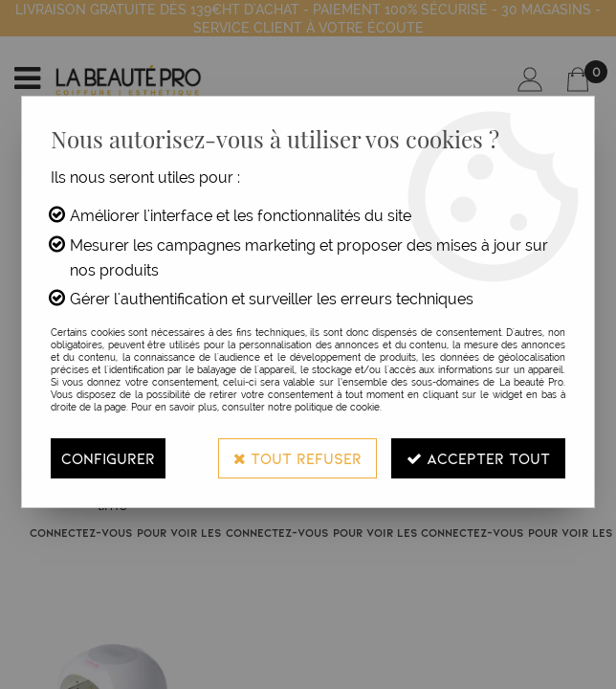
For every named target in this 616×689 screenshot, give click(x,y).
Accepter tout (478, 458)
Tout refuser (297, 458)
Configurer (108, 458)
